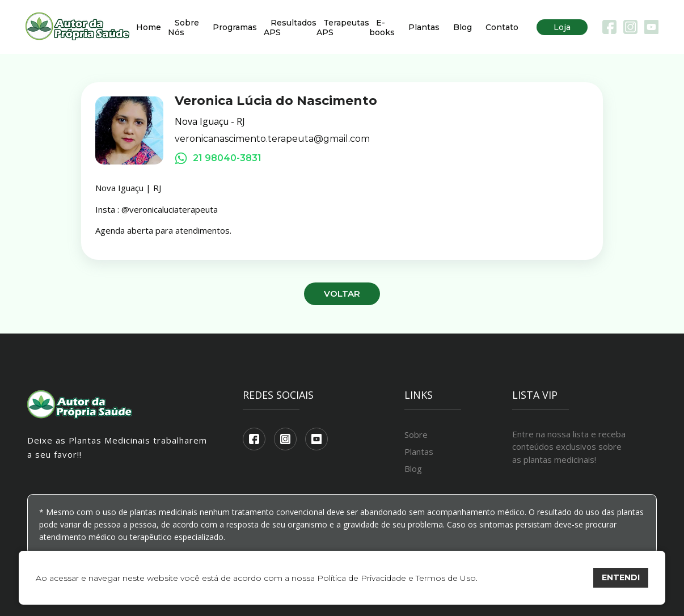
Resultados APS (290, 28)
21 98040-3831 (218, 158)
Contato (502, 27)
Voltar (342, 294)
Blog (463, 27)
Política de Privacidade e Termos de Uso (396, 578)
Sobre (416, 434)
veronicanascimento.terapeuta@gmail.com (272, 139)
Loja (562, 27)
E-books (382, 28)
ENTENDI (621, 577)
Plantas (424, 27)
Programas (235, 27)
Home (149, 27)
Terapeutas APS (343, 28)
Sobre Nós (183, 28)
